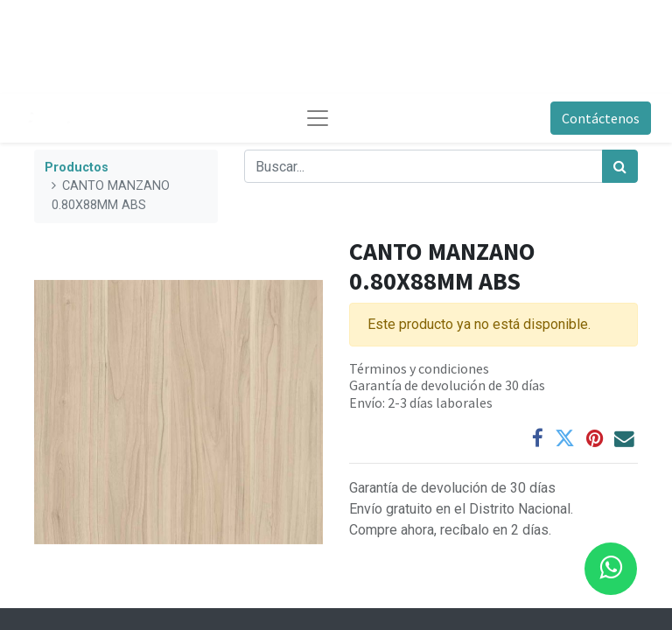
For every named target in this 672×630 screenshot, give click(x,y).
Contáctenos (601, 118)
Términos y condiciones (419, 368)
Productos (77, 168)
